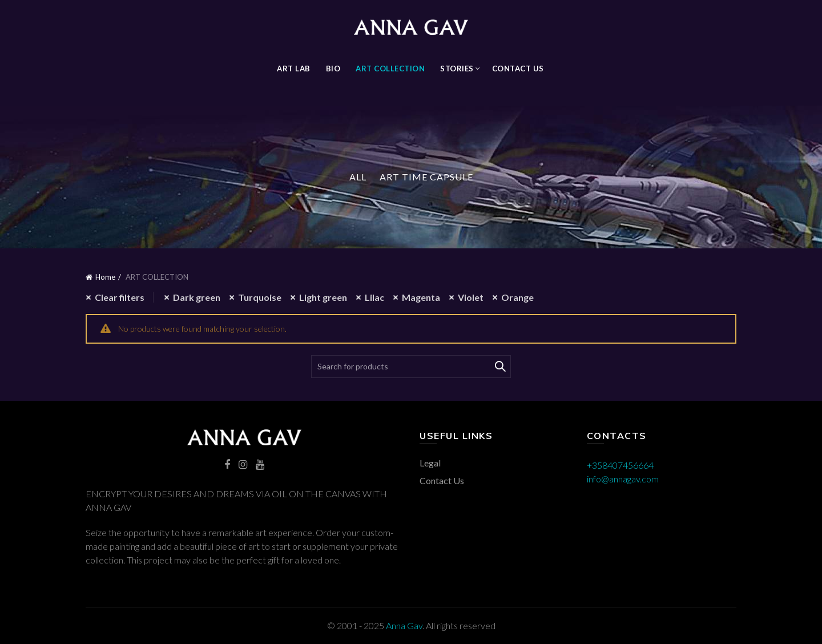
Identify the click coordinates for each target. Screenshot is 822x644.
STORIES (457, 69)
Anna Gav (404, 625)
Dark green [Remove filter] (197, 297)
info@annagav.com (623, 479)
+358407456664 (620, 465)
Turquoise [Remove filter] (260, 297)
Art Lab (294, 69)
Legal (430, 463)
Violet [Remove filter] (471, 297)
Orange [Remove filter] (517, 297)
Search (499, 367)
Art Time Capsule (426, 177)
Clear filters (120, 297)
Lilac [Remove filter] (374, 297)
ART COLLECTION (390, 69)
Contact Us (518, 69)
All (358, 177)
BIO (333, 69)
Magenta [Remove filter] (421, 297)
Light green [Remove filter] (323, 297)
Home (105, 277)
